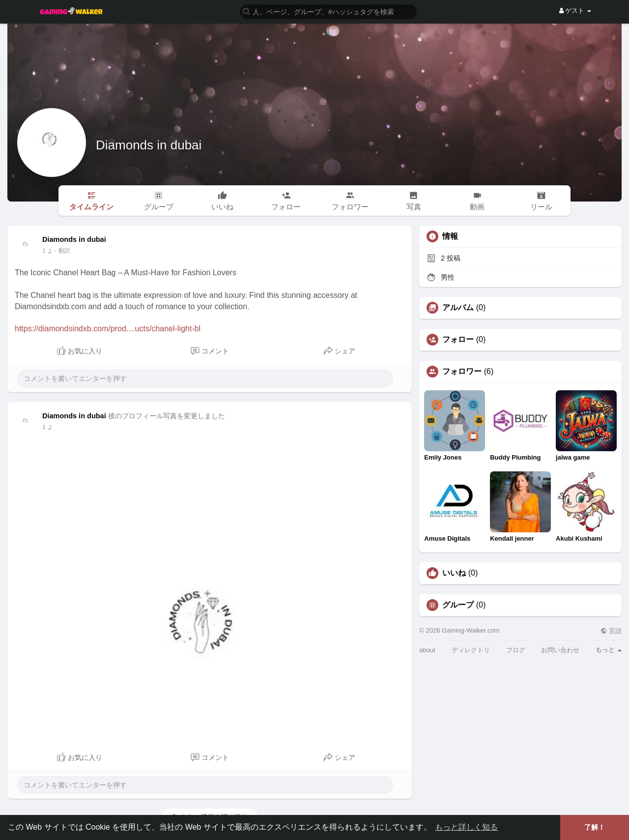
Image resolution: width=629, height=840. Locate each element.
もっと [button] (609, 650)
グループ (458, 605)
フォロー (458, 340)
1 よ (48, 251)
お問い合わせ (560, 650)
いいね (454, 573)
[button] (328, 11)
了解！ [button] (595, 827)
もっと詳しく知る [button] (466, 827)
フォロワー (462, 372)
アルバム (458, 308)
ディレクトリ (471, 650)
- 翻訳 (62, 251)
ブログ (516, 650)
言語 (611, 631)
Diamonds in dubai (149, 145)
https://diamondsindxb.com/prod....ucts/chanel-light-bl (108, 329)
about (427, 650)
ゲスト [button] (575, 11)
